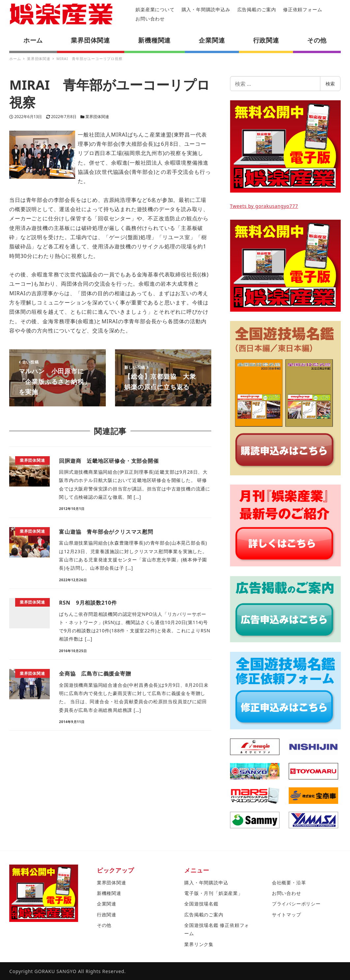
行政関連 (107, 915)
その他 (104, 925)
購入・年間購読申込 (206, 883)
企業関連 (107, 904)
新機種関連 (109, 893)
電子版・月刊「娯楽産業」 (214, 893)
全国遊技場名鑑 (201, 904)
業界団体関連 (97, 117)
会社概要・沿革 (289, 883)
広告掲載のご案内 (257, 9)
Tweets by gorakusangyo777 (264, 206)
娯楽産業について (155, 9)
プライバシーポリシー (296, 904)
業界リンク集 (199, 944)
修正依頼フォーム (303, 9)
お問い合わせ (150, 19)
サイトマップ (287, 915)
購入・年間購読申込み (206, 9)
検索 (330, 84)
